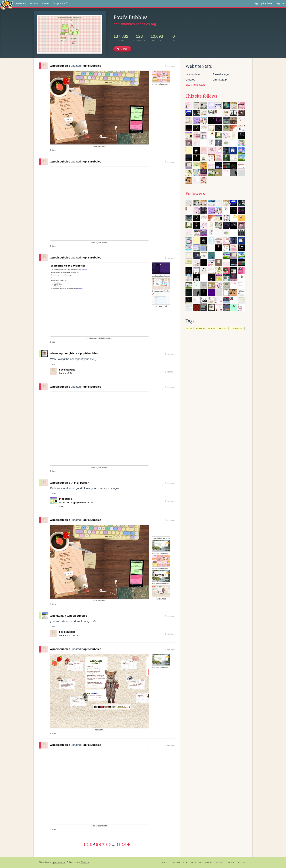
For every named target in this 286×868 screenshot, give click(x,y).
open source (59, 862)
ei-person (82, 483)
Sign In (280, 3)
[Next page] (129, 844)
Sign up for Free (263, 3)
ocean (212, 328)
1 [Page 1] (84, 844)
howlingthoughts (62, 353)
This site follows (201, 96)
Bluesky (85, 862)
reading (223, 328)
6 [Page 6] (100, 844)
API (200, 862)
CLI (185, 862)
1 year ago (170, 66)
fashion (200, 328)
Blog (193, 862)
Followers (195, 194)
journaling (237, 328)
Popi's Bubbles (91, 66)
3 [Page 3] (91, 844)
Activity (34, 3)
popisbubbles (60, 66)
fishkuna (57, 616)
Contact (242, 862)
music (190, 328)
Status (219, 862)
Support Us (60, 3)
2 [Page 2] (88, 844)
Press (209, 862)
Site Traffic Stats (195, 85)
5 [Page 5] (97, 844)
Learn (46, 3)
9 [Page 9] (110, 844)
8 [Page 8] (106, 844)
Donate (176, 862)
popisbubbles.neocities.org (135, 24)
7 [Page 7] (103, 844)
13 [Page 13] (119, 844)
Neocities (44, 862)
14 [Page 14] (124, 844)
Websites (21, 3)
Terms (230, 862)
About (165, 862)
